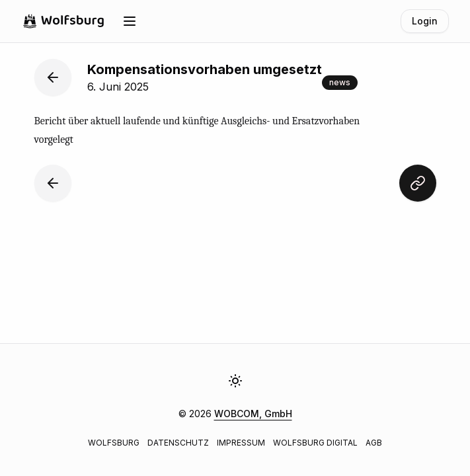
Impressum (241, 443)
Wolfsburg (114, 443)
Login (425, 21)
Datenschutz (178, 443)
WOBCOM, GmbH (253, 414)
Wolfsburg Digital (315, 443)
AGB (374, 443)
